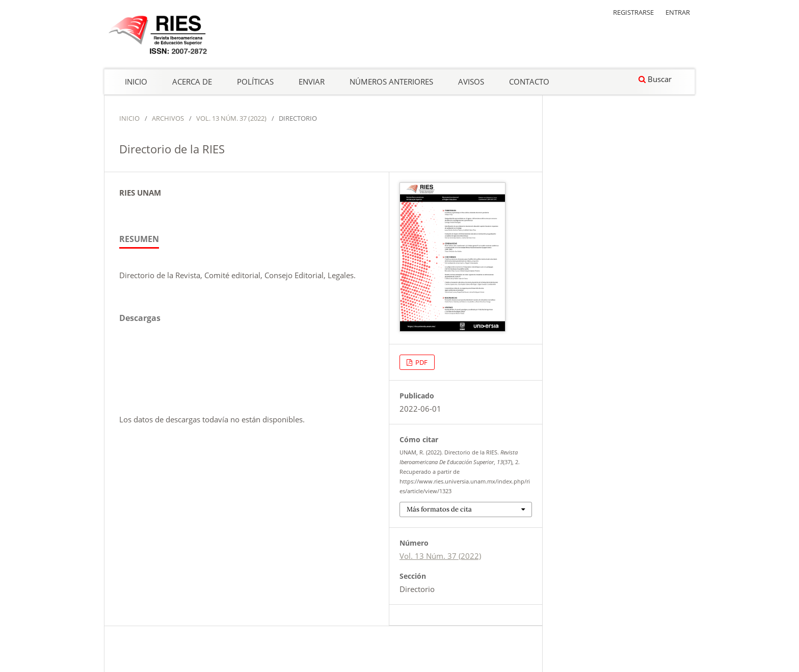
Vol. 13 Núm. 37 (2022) (231, 118)
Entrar (678, 12)
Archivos (168, 118)
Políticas (255, 82)
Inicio (136, 82)
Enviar (312, 82)
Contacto (529, 82)
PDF (421, 362)
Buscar (655, 79)
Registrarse (633, 12)
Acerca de (192, 82)
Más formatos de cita (439, 509)
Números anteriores (391, 82)
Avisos (471, 82)
